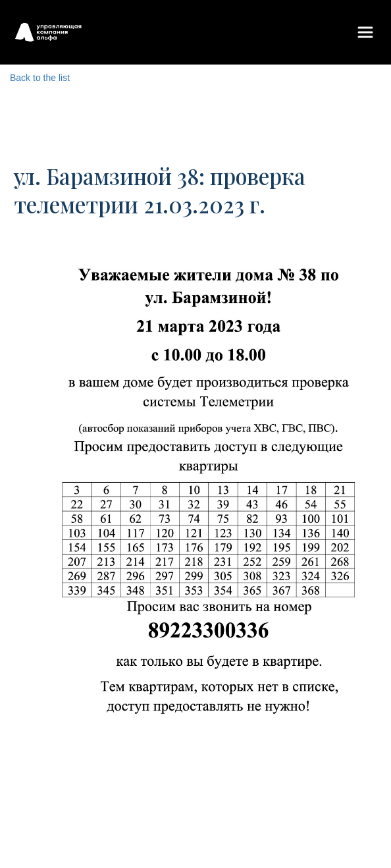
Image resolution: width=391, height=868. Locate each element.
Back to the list (40, 78)
